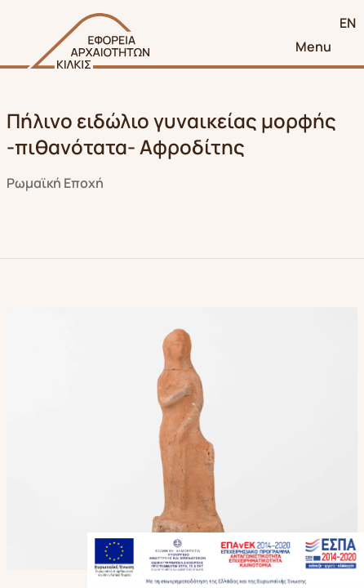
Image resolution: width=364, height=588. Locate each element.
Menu (313, 47)
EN (348, 23)
